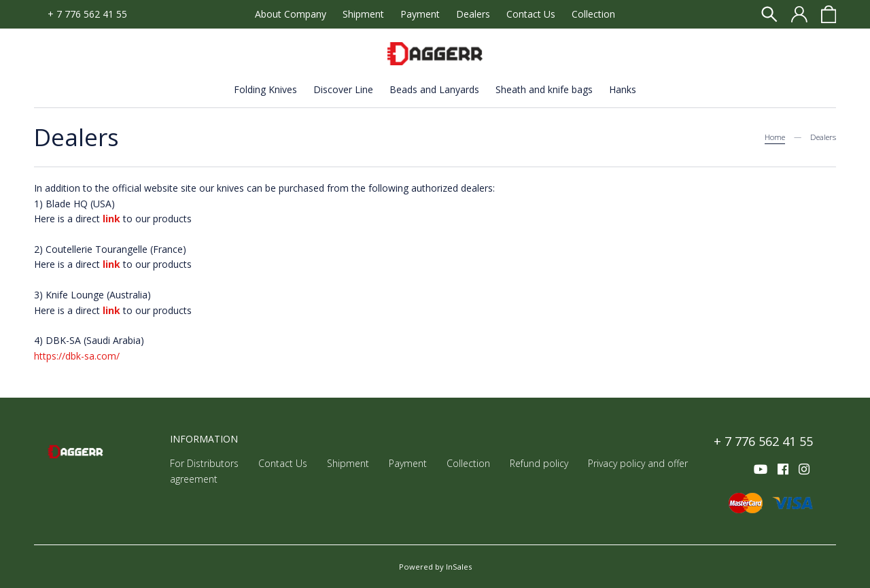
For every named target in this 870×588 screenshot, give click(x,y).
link (111, 264)
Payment (420, 14)
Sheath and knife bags (544, 89)
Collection (593, 14)
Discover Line (343, 89)
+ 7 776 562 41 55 (87, 14)
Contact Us (531, 14)
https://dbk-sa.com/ (77, 356)
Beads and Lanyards (434, 89)
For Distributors (204, 463)
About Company (291, 14)
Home (775, 137)
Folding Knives (265, 89)
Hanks (623, 89)
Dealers (473, 14)
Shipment (363, 14)
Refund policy (539, 463)
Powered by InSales (435, 567)
